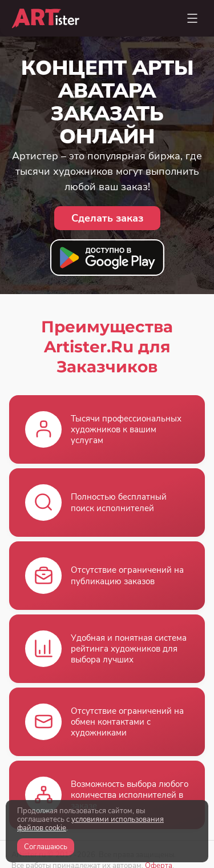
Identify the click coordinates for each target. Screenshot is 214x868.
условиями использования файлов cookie (90, 824)
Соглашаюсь (46, 847)
